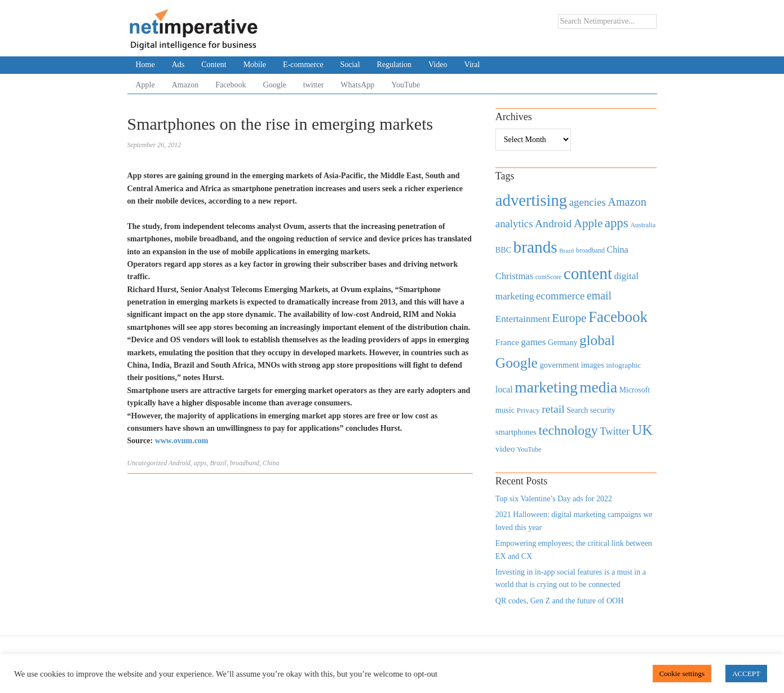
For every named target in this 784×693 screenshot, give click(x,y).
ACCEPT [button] (746, 674)
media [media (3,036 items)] (598, 387)
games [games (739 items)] (533, 342)
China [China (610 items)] (618, 250)
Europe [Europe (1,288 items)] (569, 318)
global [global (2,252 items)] (597, 340)
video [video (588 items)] (505, 449)
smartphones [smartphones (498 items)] (516, 432)
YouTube (406, 85)
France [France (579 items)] (507, 342)
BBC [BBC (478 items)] (503, 250)
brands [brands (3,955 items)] (535, 247)
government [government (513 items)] (559, 365)
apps (200, 463)
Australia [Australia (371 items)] (643, 225)
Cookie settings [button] (682, 674)
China (271, 463)
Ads (178, 65)
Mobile (255, 65)
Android (180, 463)
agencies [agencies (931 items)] (588, 202)
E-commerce (303, 65)
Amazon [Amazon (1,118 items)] (627, 202)
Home (145, 65)
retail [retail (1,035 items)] (553, 409)
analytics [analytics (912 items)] (514, 224)
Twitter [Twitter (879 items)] (615, 431)
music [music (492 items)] (505, 410)
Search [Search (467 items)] (577, 410)
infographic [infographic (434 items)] (623, 365)
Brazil (218, 463)
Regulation (394, 65)
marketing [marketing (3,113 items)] (546, 387)
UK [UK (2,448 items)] (642, 430)
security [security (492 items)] (603, 410)
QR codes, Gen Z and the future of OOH (559, 601)
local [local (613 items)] (504, 389)
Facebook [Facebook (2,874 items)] (618, 317)
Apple (145, 85)
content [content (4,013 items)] (588, 273)
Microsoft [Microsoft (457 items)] (635, 390)
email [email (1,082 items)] (599, 295)
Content (214, 65)
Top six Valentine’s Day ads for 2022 (554, 499)
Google (275, 85)
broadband (245, 463)
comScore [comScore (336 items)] (549, 277)
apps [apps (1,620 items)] (617, 223)
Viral (472, 65)
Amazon (185, 85)
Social (350, 65)
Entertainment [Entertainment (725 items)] (523, 319)
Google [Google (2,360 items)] (517, 363)
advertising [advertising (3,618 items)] (531, 200)
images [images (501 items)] (593, 365)
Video (438, 65)
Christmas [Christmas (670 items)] (514, 276)
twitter (314, 85)
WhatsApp (357, 85)
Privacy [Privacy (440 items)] (528, 410)
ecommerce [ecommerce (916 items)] (560, 296)
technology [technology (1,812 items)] (568, 430)
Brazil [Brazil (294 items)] (566, 251)
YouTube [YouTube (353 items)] (529, 449)
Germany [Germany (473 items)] (563, 342)
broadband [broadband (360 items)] (590, 250)
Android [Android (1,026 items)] (553, 224)
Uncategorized (147, 463)
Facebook (231, 85)
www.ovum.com (182, 441)
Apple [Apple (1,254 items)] (588, 223)
